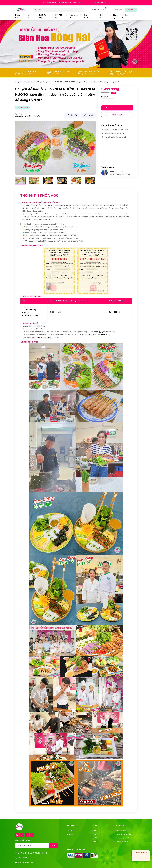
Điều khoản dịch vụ (122, 842)
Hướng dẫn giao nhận (123, 838)
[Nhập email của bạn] (36, 846)
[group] (55, 148)
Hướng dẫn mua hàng (123, 830)
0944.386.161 (22, 858)
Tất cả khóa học (96, 9)
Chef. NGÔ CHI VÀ (116, 172)
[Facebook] (27, 835)
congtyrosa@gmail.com (26, 863)
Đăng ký (131, 10)
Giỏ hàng (94, 842)
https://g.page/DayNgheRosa (104, 332)
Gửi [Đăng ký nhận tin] (53, 846)
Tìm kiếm (70, 830)
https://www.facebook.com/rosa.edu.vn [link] (44, 338)
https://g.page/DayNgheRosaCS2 (97, 335)
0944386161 (105, 3)
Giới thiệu (70, 834)
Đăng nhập (118, 10)
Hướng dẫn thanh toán (123, 834)
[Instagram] (22, 835)
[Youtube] (32, 835)
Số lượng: (104, 97)
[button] (93, 148)
